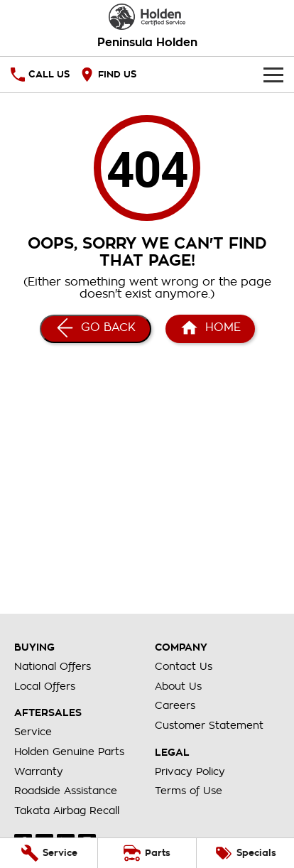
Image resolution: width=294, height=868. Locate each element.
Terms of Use (189, 791)
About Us (178, 686)
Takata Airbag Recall (67, 810)
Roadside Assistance (66, 791)
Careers (175, 705)
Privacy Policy (190, 771)
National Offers (53, 666)
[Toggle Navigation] (273, 75)
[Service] (49, 853)
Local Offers (45, 686)
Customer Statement (209, 725)
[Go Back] (96, 329)
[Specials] (245, 853)
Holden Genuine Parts (69, 752)
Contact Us (184, 666)
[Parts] (147, 853)
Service (33, 732)
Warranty (39, 771)
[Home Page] (147, 17)
